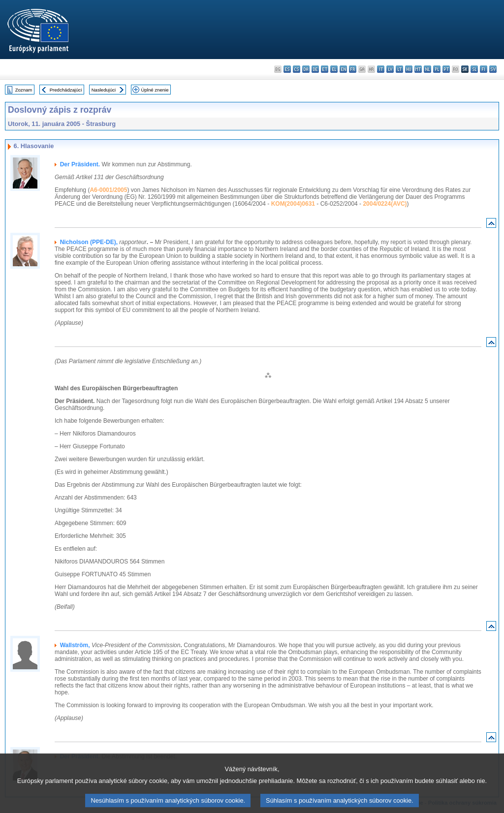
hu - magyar (409, 69)
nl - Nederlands (427, 69)
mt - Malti (418, 69)
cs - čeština (297, 69)
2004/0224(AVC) (385, 204)
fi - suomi (484, 69)
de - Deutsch (315, 69)
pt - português (446, 69)
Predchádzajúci (66, 90)
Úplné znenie (155, 90)
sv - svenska (493, 69)
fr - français (353, 69)
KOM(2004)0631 (293, 204)
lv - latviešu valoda (390, 69)
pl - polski (437, 69)
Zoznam (24, 90)
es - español (287, 69)
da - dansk (306, 69)
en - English (343, 69)
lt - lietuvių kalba (399, 69)
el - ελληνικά (334, 69)
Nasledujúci (104, 90)
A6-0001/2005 (108, 190)
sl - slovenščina (474, 69)
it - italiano (381, 69)
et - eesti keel (325, 69)
